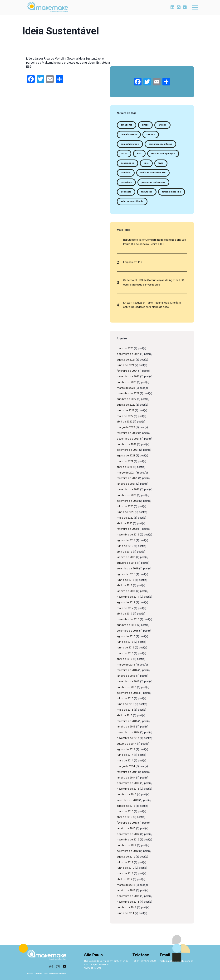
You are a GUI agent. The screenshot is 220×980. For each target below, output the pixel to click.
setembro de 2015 (128, 693)
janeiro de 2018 (126, 591)
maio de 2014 (125, 761)
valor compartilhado (132, 201)
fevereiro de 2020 (127, 529)
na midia (126, 173)
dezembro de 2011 (128, 896)
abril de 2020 (125, 523)
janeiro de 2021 (126, 484)
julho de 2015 (125, 698)
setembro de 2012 (128, 851)
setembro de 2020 (128, 501)
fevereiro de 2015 (127, 721)
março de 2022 (126, 427)
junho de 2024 (125, 365)
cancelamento (129, 134)
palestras (126, 182)
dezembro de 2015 (128, 682)
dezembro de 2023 (128, 377)
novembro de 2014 (128, 738)
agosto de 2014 (126, 749)
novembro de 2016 (128, 619)
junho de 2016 (125, 648)
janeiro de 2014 (126, 778)
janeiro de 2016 (126, 676)
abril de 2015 (125, 715)
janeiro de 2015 (126, 727)
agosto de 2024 (126, 360)
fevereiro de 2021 (127, 478)
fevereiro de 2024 (127, 371)
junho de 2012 (125, 868)
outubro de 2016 (127, 625)
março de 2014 (126, 766)
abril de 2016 (125, 659)
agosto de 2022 (126, 405)
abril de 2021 (125, 467)
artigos (162, 125)
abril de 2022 (125, 422)
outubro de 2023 (127, 382)
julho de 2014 (125, 755)
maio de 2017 (125, 608)
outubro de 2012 (127, 845)
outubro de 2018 (127, 563)
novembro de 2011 (128, 902)
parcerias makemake (153, 182)
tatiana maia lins (172, 192)
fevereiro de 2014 (127, 772)
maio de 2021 (125, 461)
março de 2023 (126, 388)
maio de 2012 (125, 874)
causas (151, 134)
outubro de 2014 (127, 744)
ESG (139, 154)
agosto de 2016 (126, 636)
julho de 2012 (125, 862)
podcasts (126, 192)
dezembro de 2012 (128, 834)
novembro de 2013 (128, 789)
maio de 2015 (125, 710)
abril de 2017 (125, 614)
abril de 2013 (125, 817)
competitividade (130, 144)
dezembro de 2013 (128, 783)
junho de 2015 (125, 704)
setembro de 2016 (128, 631)
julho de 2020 (125, 506)
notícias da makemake (153, 173)
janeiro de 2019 (126, 557)
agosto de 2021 (126, 456)
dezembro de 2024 (128, 354)
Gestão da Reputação (163, 154)
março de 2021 (126, 473)
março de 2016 (126, 665)
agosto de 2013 (126, 806)
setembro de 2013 (128, 800)
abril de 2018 (125, 585)
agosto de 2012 (126, 857)
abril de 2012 (125, 879)
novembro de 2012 (128, 840)
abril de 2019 (125, 552)
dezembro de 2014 (128, 732)
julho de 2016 (125, 642)
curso (124, 154)
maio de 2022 (125, 416)
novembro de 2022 (128, 393)
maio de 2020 (125, 518)
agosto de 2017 (126, 603)
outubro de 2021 (127, 444)
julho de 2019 (125, 546)
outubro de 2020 (127, 495)
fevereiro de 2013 (127, 823)
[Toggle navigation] (195, 7)
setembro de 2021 (128, 450)
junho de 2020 (125, 512)
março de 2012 (126, 885)
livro (161, 163)
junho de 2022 (125, 410)
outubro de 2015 (127, 687)
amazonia (127, 125)
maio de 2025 (125, 348)
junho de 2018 (125, 580)
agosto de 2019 (126, 540)
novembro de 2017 (128, 597)
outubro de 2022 (127, 399)
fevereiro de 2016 (127, 670)
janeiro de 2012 (126, 890)
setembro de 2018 (128, 569)
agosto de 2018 (126, 574)
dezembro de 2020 (128, 490)
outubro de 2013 (127, 795)
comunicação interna (160, 144)
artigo (145, 125)
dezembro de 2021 (128, 439)
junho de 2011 (125, 913)
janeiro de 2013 (126, 828)
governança (127, 163)
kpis (146, 163)
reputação (147, 192)
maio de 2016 (125, 653)
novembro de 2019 (128, 535)
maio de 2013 (125, 811)
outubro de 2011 (127, 907)
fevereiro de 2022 (127, 433)
